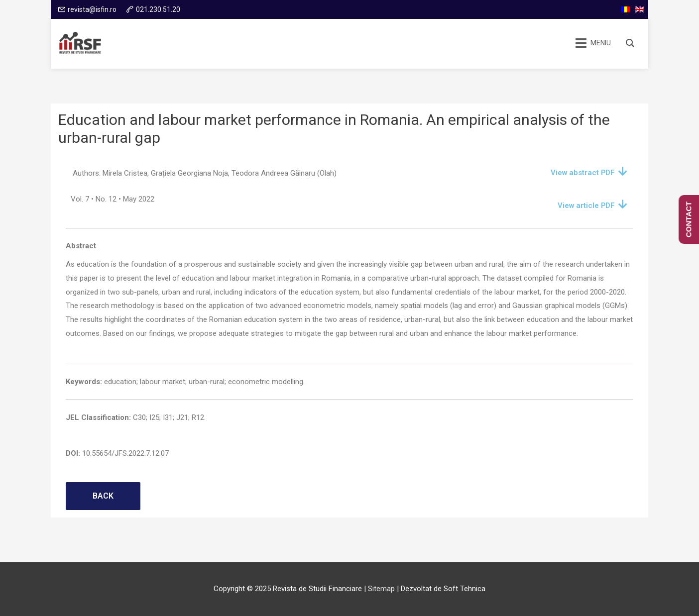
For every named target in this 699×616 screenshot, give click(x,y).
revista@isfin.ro (92, 9)
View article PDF (586, 205)
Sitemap (381, 589)
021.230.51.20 (158, 9)
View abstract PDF (582, 173)
